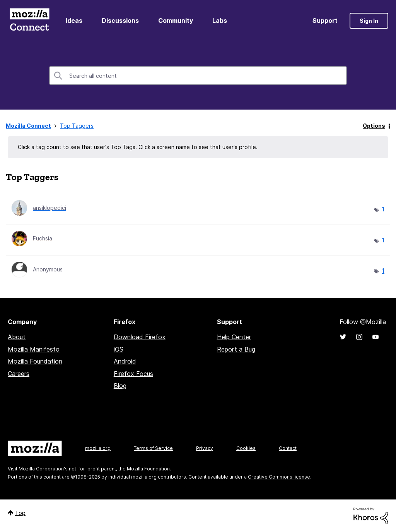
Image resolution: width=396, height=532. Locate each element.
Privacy (205, 448)
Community (176, 21)
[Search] (198, 76)
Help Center (234, 337)
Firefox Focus (133, 374)
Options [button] (374, 126)
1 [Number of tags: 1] (383, 209)
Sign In (369, 21)
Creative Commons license (279, 477)
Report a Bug (236, 349)
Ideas (74, 21)
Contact (288, 448)
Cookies (246, 448)
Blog (120, 386)
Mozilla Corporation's (43, 469)
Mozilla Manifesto (34, 349)
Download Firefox (140, 337)
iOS (119, 349)
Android (125, 361)
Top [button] (20, 513)
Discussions (120, 21)
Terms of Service (153, 448)
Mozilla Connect (29, 21)
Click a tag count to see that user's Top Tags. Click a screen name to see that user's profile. (138, 147)
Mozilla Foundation (35, 361)
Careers (19, 374)
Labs (220, 21)
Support (325, 21)
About (17, 337)
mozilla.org (98, 448)
